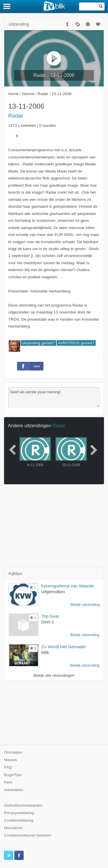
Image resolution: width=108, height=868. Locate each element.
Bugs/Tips (13, 775)
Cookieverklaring (19, 820)
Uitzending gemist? (39, 343)
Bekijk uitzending (85, 605)
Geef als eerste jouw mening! (54, 397)
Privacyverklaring (19, 813)
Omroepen (13, 752)
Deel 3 (48, 622)
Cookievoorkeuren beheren (28, 835)
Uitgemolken (53, 592)
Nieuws (11, 760)
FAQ (8, 767)
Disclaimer (13, 828)
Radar (16, 116)
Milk (45, 652)
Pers (8, 782)
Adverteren (14, 790)
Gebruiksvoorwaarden (23, 805)
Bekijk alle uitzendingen (54, 675)
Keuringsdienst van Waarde (68, 586)
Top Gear (50, 616)
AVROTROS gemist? (76, 343)
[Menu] (7, 6)
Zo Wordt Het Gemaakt (64, 647)
